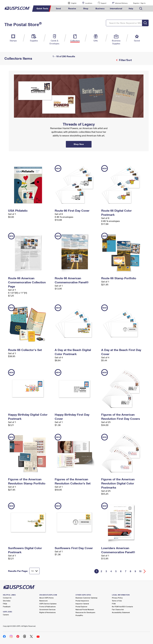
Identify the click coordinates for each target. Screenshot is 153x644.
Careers (6, 615)
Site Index (7, 601)
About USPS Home (46, 598)
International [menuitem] (116, 8)
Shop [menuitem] (86, 8)
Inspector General (82, 604)
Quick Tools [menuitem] (42, 8)
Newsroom (43, 601)
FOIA (114, 604)
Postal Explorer (81, 607)
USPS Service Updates (48, 604)
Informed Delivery (121, 3)
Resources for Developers (85, 612)
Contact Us (7, 598)
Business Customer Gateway (86, 598)
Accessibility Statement (121, 612)
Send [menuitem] (58, 8)
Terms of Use (117, 601)
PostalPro (79, 615)
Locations (89, 3)
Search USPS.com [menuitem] (141, 9)
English (71, 3)
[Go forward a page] (145, 571)
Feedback (7, 607)
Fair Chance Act (118, 609)
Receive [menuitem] (72, 8)
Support (104, 3)
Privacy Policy (117, 598)
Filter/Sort (125, 60)
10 (140, 571)
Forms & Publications (47, 607)
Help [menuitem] (131, 8)
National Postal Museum (85, 609)
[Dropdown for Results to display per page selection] (34, 571)
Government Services (47, 609)
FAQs (5, 604)
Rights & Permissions (47, 612)
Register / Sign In (139, 3)
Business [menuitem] (100, 8)
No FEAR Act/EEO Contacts (122, 607)
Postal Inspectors (82, 601)
